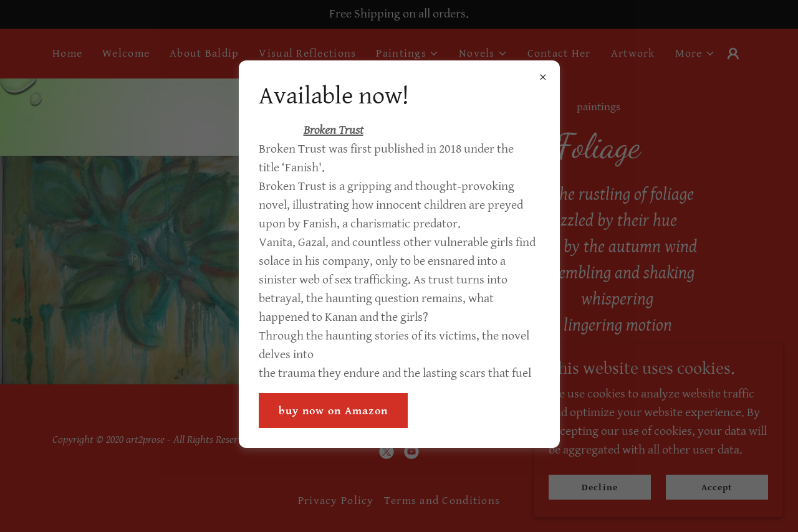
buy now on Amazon (334, 411)
